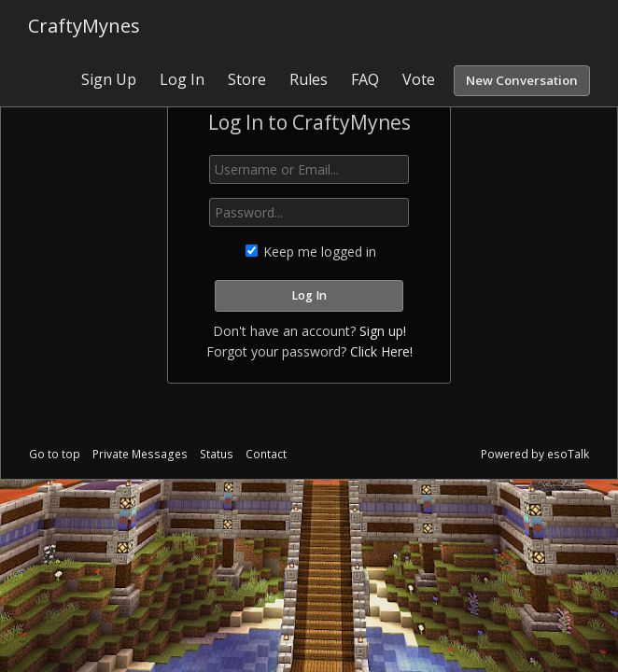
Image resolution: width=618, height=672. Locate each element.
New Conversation (522, 80)
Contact (266, 454)
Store (247, 79)
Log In (182, 79)
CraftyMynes (84, 26)
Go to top (55, 454)
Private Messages (140, 454)
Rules (309, 79)
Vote (419, 79)
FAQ (365, 79)
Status (217, 454)
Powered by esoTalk (535, 454)
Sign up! (383, 331)
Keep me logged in (311, 252)
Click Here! (381, 351)
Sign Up (109, 79)
